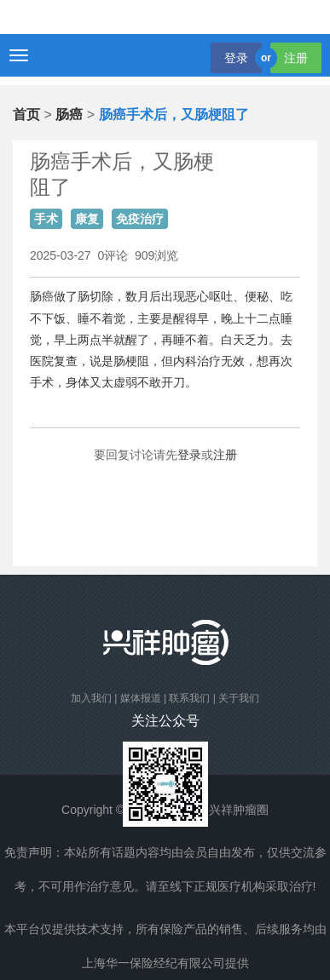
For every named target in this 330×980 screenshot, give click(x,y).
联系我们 (189, 698)
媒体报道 (141, 698)
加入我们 (91, 698)
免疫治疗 (140, 219)
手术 (46, 219)
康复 (87, 219)
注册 (296, 58)
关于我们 (239, 698)
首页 (26, 115)
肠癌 (69, 115)
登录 (236, 58)
